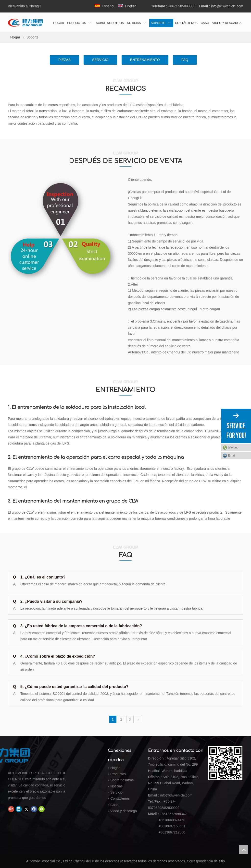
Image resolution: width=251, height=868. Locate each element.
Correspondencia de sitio (206, 861)
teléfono (238, 447)
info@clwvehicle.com (227, 6)
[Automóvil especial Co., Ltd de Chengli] (44, 756)
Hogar (115, 768)
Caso (114, 805)
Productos (118, 774)
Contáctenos (120, 798)
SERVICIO (100, 60)
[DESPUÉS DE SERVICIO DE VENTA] (65, 231)
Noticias (116, 786)
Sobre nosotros (122, 780)
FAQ (185, 60)
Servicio (116, 792)
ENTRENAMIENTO (145, 60)
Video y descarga (124, 811)
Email (232, 456)
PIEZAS (64, 60)
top (243, 850)
